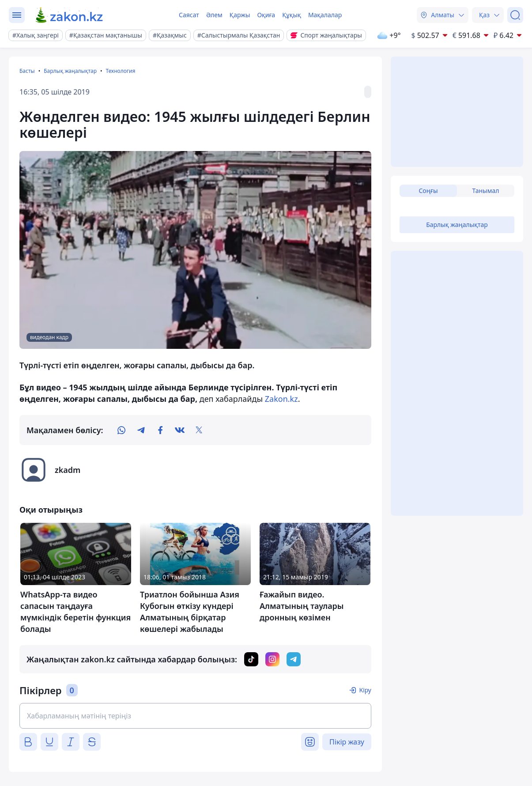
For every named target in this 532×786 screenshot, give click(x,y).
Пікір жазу (347, 742)
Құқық (292, 15)
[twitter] (199, 430)
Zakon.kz (281, 399)
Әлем (214, 15)
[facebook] (160, 430)
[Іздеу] (515, 15)
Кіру (365, 690)
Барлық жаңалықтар (70, 71)
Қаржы (240, 15)
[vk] (180, 430)
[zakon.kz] (70, 15)
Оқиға (266, 15)
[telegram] (141, 430)
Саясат (189, 15)
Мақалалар (325, 15)
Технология (120, 71)
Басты (27, 71)
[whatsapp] (121, 430)
